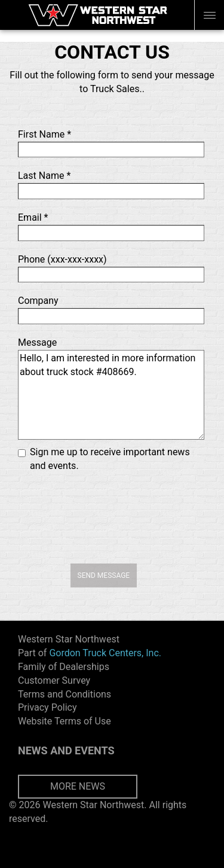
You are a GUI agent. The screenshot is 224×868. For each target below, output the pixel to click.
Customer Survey (54, 680)
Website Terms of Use (65, 721)
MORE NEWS (78, 786)
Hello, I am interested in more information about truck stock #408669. (111, 395)
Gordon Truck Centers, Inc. (105, 653)
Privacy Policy (47, 707)
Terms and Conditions (65, 694)
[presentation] (112, 516)
